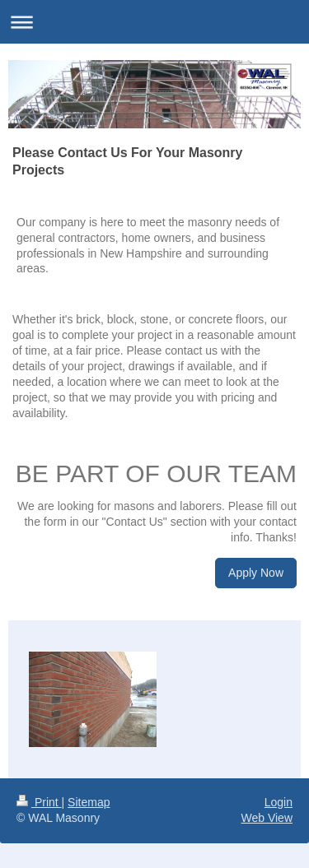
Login (279, 802)
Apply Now (256, 573)
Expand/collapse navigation (154, 22)
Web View (267, 818)
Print (39, 802)
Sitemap (89, 802)
